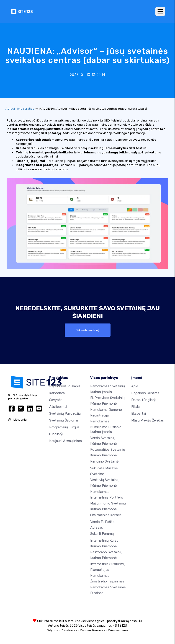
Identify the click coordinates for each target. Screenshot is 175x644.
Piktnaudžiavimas (93, 630)
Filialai (136, 407)
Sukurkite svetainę (87, 330)
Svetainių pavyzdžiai (65, 414)
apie (135, 386)
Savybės (56, 400)
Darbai (143, 400)
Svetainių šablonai (64, 420)
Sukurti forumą (102, 534)
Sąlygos (52, 630)
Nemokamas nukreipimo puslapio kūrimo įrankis (106, 427)
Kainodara (57, 393)
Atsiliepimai (58, 407)
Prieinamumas (118, 630)
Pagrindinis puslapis (65, 386)
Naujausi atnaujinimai (66, 441)
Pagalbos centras (145, 393)
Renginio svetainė (104, 461)
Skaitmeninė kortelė (106, 515)
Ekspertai (139, 414)
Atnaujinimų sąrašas (20, 109)
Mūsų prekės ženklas (148, 420)
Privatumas (69, 630)
